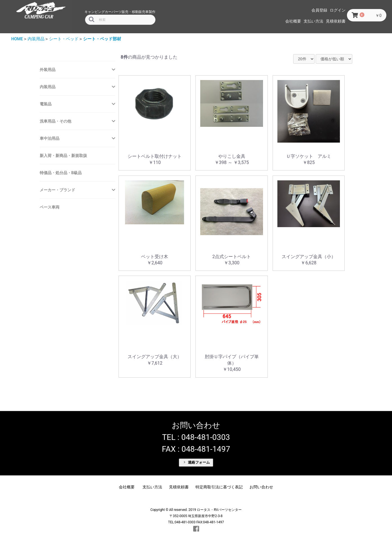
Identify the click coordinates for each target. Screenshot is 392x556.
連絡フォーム (197, 462)
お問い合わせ (261, 487)
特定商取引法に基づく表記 (219, 487)
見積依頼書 (336, 21)
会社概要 (293, 21)
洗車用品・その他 (55, 121)
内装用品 (36, 39)
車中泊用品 (50, 138)
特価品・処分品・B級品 (61, 173)
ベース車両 (50, 207)
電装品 (46, 104)
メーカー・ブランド (57, 190)
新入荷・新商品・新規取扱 (63, 156)
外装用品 (48, 70)
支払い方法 (313, 21)
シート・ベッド (64, 39)
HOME (17, 39)
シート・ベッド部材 (102, 39)
